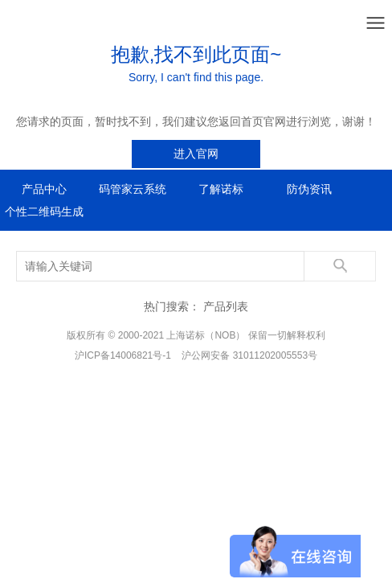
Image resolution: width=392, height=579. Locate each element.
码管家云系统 (133, 189)
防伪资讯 (309, 189)
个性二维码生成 (44, 211)
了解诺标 (221, 189)
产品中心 (44, 189)
